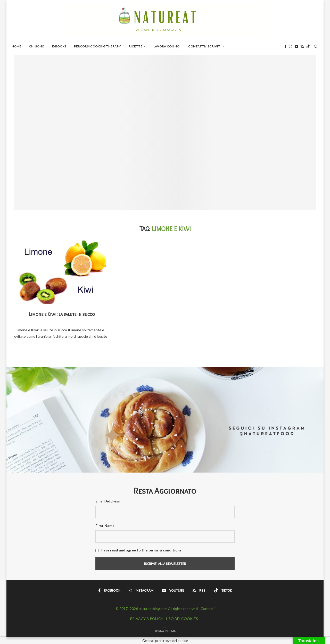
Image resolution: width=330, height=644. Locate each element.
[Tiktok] (308, 46)
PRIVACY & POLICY (147, 619)
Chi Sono (37, 46)
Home (16, 46)
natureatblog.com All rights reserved (168, 609)
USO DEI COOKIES (182, 619)
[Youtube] (296, 46)
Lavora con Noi (167, 46)
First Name (105, 526)
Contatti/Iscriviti (205, 46)
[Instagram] (291, 46)
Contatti (208, 609)
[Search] (316, 46)
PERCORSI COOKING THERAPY (97, 46)
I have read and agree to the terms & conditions (141, 550)
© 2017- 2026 (127, 609)
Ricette (135, 46)
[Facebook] (285, 46)
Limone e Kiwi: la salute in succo (62, 314)
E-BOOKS (59, 46)
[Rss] (302, 46)
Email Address (108, 501)
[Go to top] (165, 631)
